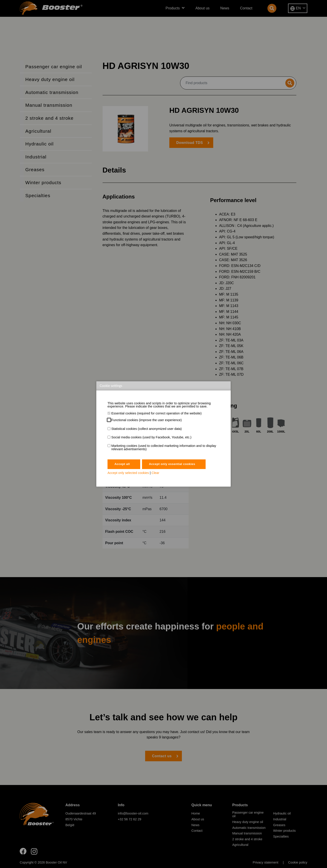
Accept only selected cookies (128, 473)
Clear (155, 473)
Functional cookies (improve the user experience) (146, 420)
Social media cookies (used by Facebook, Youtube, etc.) (151, 437)
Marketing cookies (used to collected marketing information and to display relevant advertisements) (164, 447)
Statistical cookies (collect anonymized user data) (146, 429)
